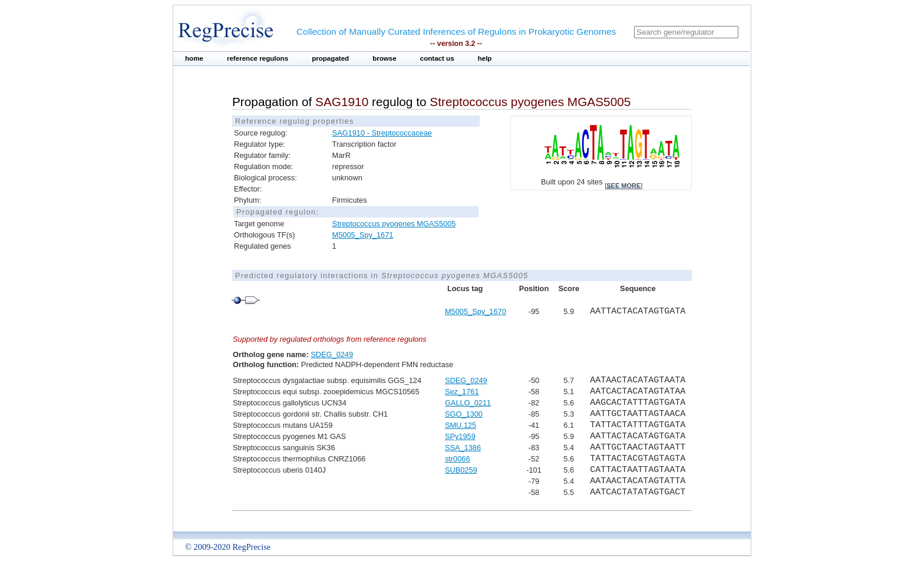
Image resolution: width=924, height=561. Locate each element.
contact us (437, 58)
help (485, 58)
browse (385, 58)
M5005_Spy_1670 (476, 311)
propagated (330, 58)
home (194, 58)
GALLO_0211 (468, 403)
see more (623, 186)
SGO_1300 (464, 414)
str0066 (458, 459)
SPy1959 (460, 436)
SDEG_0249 (332, 354)
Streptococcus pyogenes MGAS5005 (394, 224)
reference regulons (258, 58)
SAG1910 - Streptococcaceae (382, 133)
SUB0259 (461, 470)
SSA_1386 (463, 448)
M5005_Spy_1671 (363, 235)
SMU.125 (461, 425)
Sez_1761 (462, 392)
